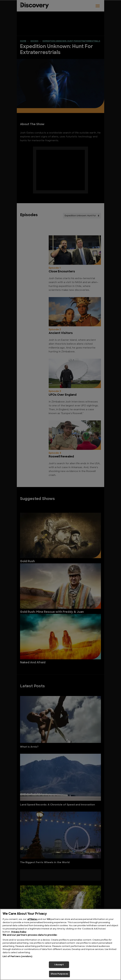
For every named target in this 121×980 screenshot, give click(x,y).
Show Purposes (59, 974)
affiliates (32, 919)
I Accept (59, 965)
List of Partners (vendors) (17, 956)
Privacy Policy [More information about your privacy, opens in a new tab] (19, 932)
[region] (60, 944)
